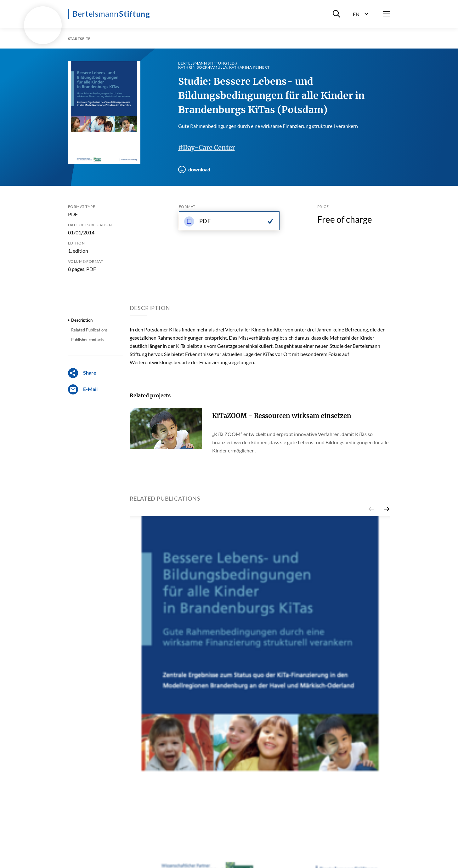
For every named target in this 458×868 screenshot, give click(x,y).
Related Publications (89, 330)
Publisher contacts (88, 340)
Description (82, 320)
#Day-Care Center (206, 148)
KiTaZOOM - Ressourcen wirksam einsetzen (282, 416)
